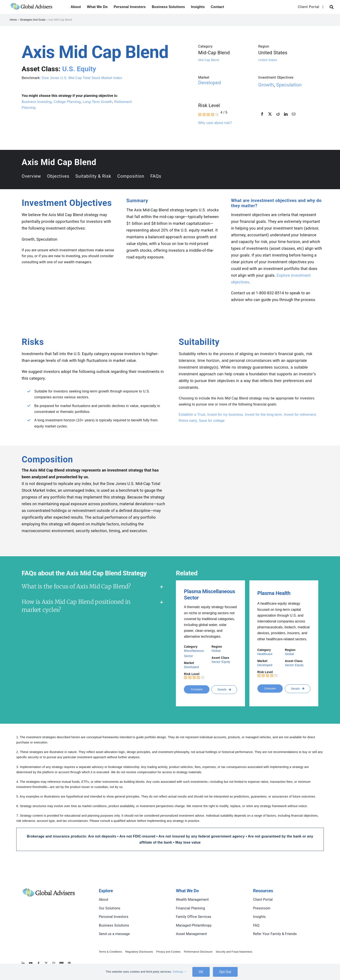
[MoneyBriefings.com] (61, 963)
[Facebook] (262, 114)
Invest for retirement (300, 415)
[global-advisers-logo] (31, 3)
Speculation (289, 85)
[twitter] (46, 963)
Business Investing (37, 102)
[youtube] (31, 963)
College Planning (67, 102)
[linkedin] (23, 963)
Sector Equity (221, 662)
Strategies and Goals (33, 20)
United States (268, 60)
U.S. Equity (79, 69)
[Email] (294, 114)
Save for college (212, 421)
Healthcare (265, 654)
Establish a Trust (192, 415)
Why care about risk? (215, 123)
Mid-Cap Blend (209, 60)
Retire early (188, 421)
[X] (270, 114)
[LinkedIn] (286, 114)
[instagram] (54, 963)
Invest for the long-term (263, 415)
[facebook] (38, 963)
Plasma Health (274, 593)
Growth (266, 85)
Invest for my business (225, 415)
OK (201, 972)
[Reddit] (278, 114)
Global (216, 651)
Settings (179, 972)
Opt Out (225, 972)
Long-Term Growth (97, 102)
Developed (210, 83)
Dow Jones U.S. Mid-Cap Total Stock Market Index (82, 78)
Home (13, 20)
